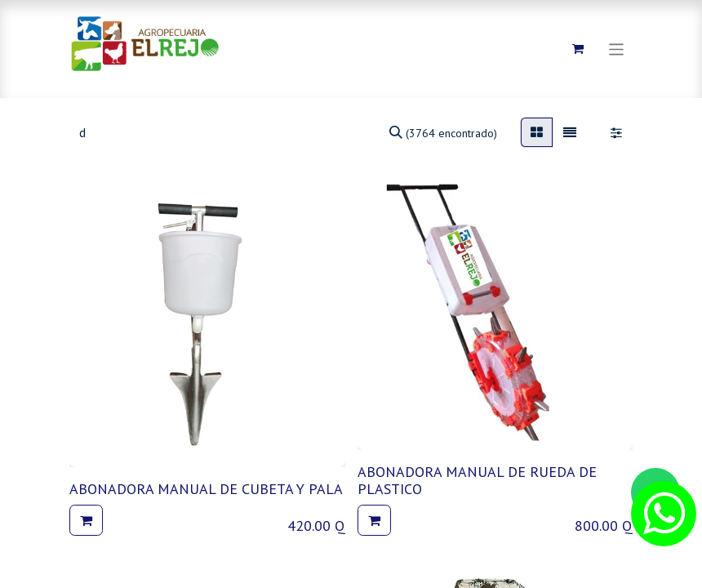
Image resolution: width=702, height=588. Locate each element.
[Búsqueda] (443, 132)
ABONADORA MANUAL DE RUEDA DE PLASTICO (477, 481)
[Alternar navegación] (617, 49)
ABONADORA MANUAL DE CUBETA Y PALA (206, 489)
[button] (86, 520)
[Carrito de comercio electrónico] (578, 49)
